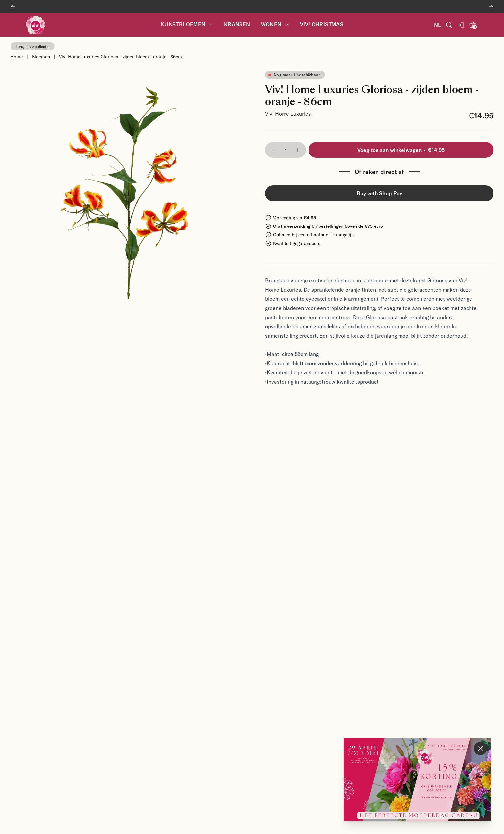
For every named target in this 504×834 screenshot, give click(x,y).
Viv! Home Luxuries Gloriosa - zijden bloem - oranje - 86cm (121, 56)
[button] (274, 150)
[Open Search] (449, 25)
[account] (461, 25)
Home (17, 56)
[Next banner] (491, 7)
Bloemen (41, 56)
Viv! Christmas (322, 24)
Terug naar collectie (33, 46)
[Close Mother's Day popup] (480, 749)
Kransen (237, 24)
